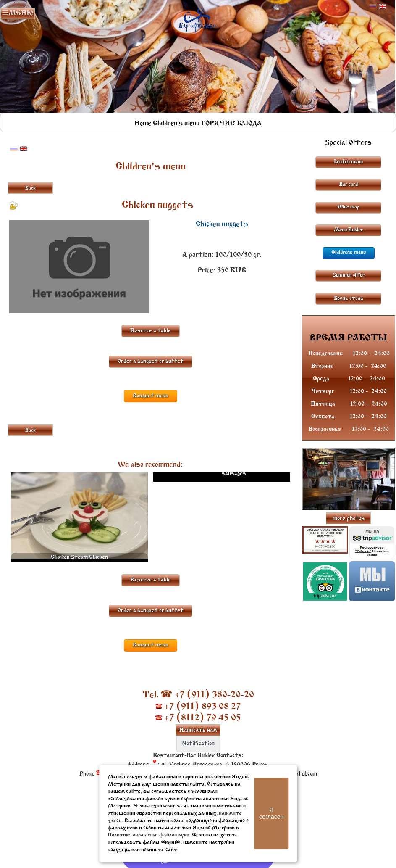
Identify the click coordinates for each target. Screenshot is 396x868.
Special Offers (348, 143)
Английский (383, 7)
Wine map (349, 207)
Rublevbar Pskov (198, 19)
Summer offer (349, 275)
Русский (373, 7)
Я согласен (271, 813)
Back (30, 188)
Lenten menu (348, 162)
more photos (349, 518)
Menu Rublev (349, 230)
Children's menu (176, 124)
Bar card (349, 185)
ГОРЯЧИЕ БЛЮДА (231, 124)
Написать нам (198, 730)
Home (143, 124)
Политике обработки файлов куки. (149, 835)
